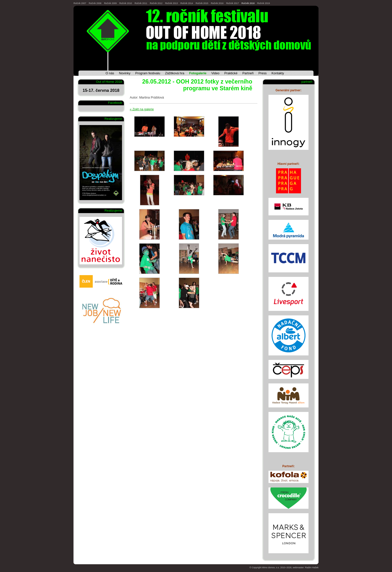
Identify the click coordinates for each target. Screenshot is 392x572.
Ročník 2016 (217, 3)
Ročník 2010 (126, 3)
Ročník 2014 (187, 3)
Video (215, 73)
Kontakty (278, 73)
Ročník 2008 (95, 3)
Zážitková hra (175, 73)
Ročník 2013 (171, 3)
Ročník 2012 (156, 3)
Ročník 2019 (264, 3)
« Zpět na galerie (142, 109)
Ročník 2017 (233, 3)
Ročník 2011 (141, 3)
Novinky (125, 73)
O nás (110, 73)
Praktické (231, 73)
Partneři (248, 73)
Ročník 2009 (110, 3)
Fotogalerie (198, 73)
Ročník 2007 (80, 3)
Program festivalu (148, 73)
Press (263, 73)
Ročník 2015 (202, 3)
